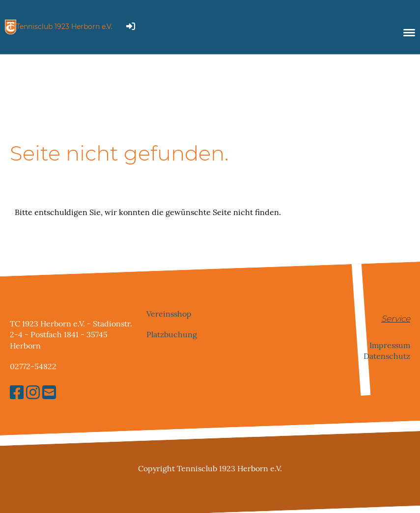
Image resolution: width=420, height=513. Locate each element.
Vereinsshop (169, 314)
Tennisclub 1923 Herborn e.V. (64, 27)
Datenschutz (387, 356)
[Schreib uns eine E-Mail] (49, 392)
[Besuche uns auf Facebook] (17, 392)
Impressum (390, 345)
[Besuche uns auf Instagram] (33, 392)
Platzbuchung (172, 335)
